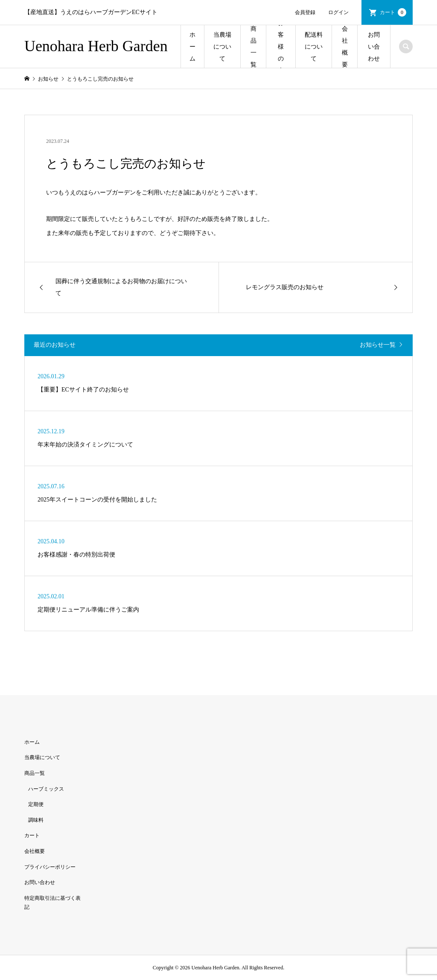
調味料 (36, 820)
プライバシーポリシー (50, 867)
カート (393, 12)
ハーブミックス (46, 789)
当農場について (222, 47)
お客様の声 (281, 47)
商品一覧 (253, 47)
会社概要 (345, 47)
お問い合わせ (374, 47)
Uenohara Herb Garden (96, 46)
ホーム (192, 47)
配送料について (314, 47)
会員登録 (305, 12)
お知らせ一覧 (378, 345)
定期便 (36, 804)
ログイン (338, 12)
